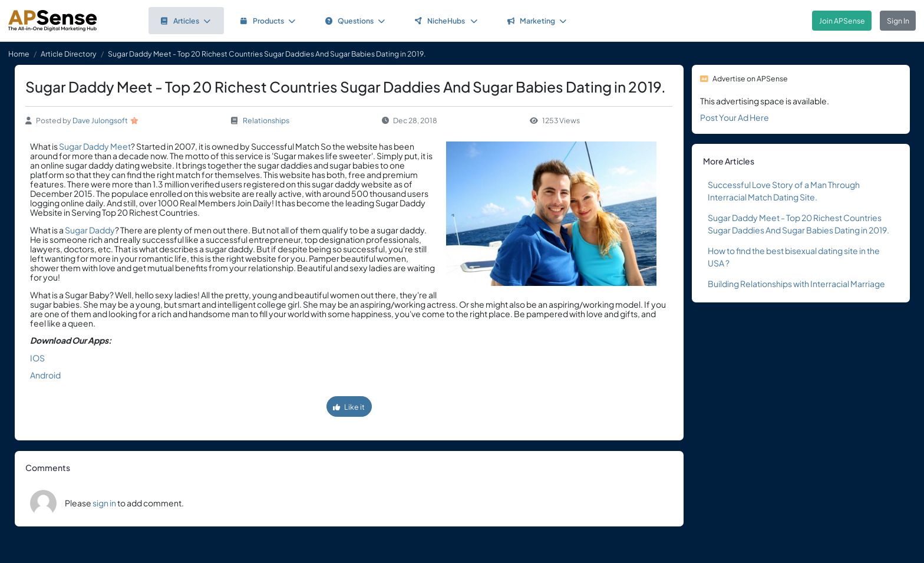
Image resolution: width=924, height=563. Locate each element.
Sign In (898, 21)
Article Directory (69, 54)
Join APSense (842, 21)
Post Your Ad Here (735, 117)
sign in (104, 503)
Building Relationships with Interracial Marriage (796, 284)
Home (19, 54)
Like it (349, 407)
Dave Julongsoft (100, 120)
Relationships (266, 120)
